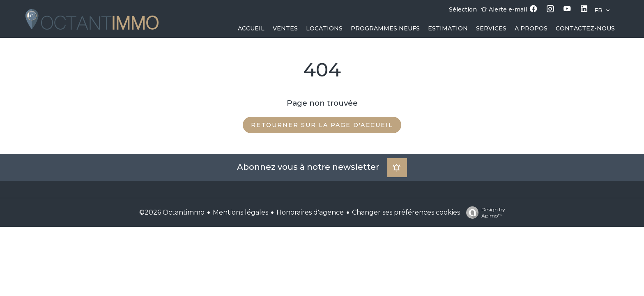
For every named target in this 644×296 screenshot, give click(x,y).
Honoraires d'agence (310, 212)
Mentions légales (240, 212)
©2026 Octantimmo (172, 212)
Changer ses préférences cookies (406, 212)
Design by (484, 213)
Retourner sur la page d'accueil (322, 125)
